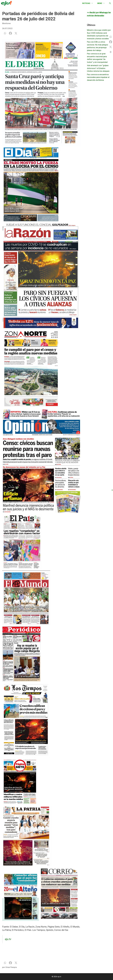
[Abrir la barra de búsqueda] (110, 3)
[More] (111, 52)
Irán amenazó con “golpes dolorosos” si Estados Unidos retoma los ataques (98, 68)
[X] (16, 33)
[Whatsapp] (5, 33)
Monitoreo (6, 23)
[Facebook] (10, 33)
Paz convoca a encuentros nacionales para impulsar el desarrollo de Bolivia (98, 77)
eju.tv (8, 939)
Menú (102, 3)
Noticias (89, 3)
